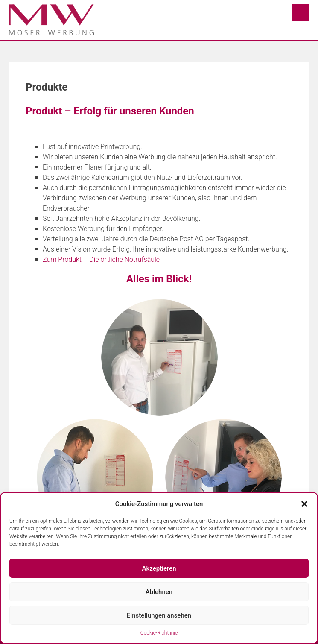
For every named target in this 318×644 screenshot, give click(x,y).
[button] (304, 504)
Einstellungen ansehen (159, 615)
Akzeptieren (159, 568)
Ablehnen (159, 592)
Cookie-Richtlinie (159, 633)
